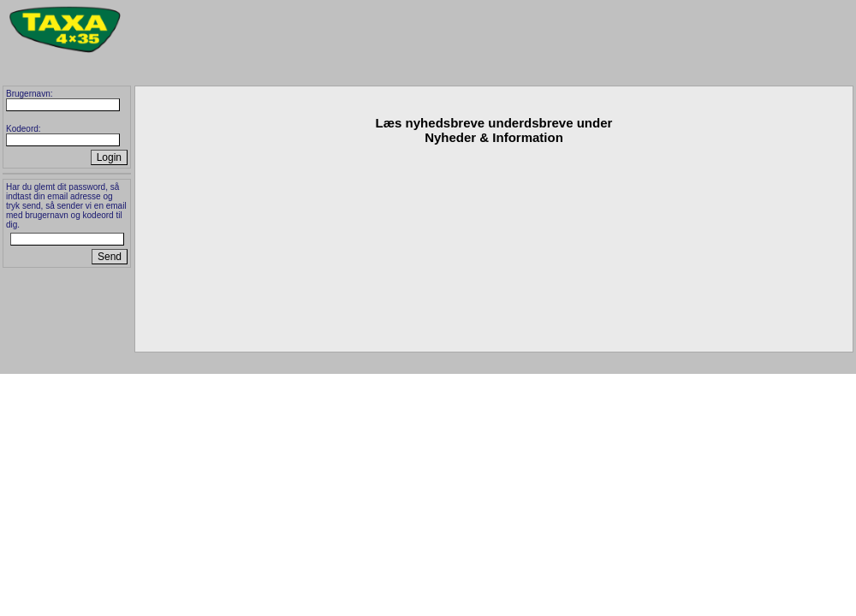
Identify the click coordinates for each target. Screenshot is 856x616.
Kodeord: (24, 129)
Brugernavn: (29, 94)
